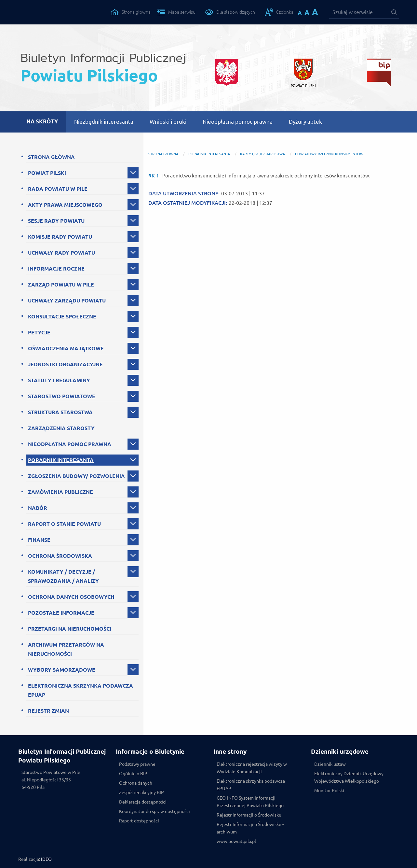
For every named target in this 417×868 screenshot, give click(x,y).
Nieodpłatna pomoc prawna (238, 122)
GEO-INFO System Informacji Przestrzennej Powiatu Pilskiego (250, 802)
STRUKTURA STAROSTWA (60, 412)
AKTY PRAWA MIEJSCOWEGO (65, 205)
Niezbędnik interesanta (104, 122)
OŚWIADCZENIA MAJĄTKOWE (66, 348)
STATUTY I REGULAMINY (59, 380)
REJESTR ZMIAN (48, 711)
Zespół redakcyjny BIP (141, 792)
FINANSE (39, 540)
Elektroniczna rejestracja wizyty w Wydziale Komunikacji (252, 768)
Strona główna (163, 154)
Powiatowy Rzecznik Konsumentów (329, 154)
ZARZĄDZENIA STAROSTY (61, 428)
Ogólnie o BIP (133, 774)
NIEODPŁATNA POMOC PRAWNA (70, 444)
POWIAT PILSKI (47, 173)
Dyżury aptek (305, 122)
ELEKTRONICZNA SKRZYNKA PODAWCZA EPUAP (81, 690)
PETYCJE (39, 332)
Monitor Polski (329, 791)
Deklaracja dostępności (143, 802)
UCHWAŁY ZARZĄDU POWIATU (67, 301)
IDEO (46, 859)
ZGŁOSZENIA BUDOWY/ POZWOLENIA (76, 476)
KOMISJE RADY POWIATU (60, 237)
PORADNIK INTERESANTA (61, 460)
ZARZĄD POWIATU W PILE (61, 285)
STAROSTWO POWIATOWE (62, 396)
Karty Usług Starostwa (262, 154)
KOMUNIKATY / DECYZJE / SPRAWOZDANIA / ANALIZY (63, 576)
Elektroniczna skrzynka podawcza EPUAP (251, 785)
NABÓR (38, 508)
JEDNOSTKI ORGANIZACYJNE (65, 364)
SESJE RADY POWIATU (56, 221)
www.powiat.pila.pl (236, 841)
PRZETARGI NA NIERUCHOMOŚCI (70, 629)
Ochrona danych (136, 783)
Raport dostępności (139, 821)
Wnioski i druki (168, 122)
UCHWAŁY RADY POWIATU (61, 253)
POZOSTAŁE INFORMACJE (61, 613)
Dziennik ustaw (330, 764)
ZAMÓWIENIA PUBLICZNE (61, 492)
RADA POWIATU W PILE (58, 189)
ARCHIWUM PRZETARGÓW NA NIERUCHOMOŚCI (66, 649)
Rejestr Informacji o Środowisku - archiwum (250, 828)
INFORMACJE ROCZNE (56, 269)
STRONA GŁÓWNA (51, 157)
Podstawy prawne (137, 764)
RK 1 (154, 176)
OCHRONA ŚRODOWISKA (60, 556)
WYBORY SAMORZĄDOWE (62, 670)
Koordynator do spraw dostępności (155, 811)
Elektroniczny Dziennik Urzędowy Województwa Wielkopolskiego (349, 777)
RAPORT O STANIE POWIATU (64, 524)
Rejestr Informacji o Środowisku (249, 815)
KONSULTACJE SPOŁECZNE (62, 316)
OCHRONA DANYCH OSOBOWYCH (71, 597)
